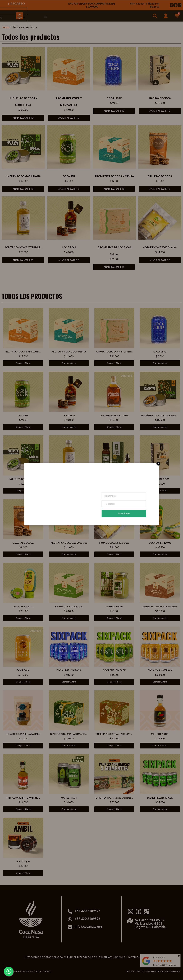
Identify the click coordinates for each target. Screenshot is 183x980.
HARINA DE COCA (160, 98)
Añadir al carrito (23, 118)
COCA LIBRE (114, 98)
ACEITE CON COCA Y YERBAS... (23, 247)
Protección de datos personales (46, 957)
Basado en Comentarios (165, 965)
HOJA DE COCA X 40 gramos (160, 247)
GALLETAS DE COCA (160, 176)
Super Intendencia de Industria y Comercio (97, 957)
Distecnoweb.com (170, 971)
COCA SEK (69, 176)
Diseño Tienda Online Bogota (143, 971)
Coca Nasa (159, 957)
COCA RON (69, 247)
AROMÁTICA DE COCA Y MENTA (114, 176)
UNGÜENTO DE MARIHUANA (23, 176)
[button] (155, 16)
